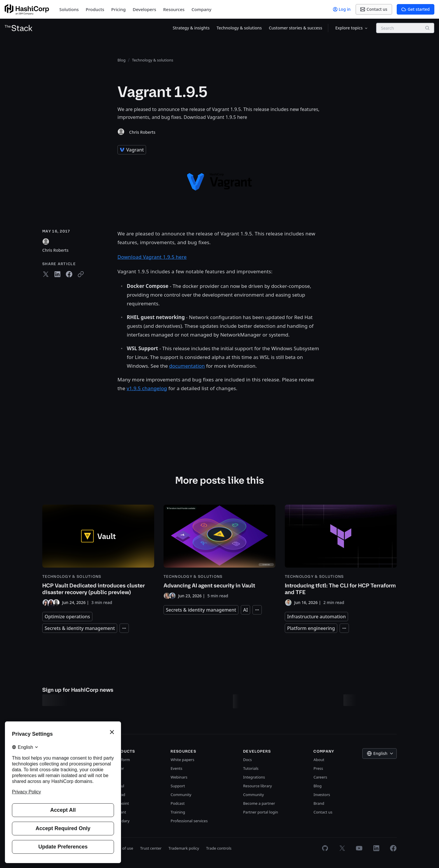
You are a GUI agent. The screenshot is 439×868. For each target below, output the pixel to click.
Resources (174, 9)
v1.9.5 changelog (147, 388)
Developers (144, 9)
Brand (319, 803)
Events (176, 768)
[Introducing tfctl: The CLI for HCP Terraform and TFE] (341, 555)
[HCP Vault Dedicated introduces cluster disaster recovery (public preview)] (98, 555)
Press (318, 768)
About (319, 760)
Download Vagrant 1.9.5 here (152, 257)
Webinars (179, 777)
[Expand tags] (124, 628)
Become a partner (259, 803)
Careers (320, 777)
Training (178, 812)
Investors (322, 795)
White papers (182, 760)
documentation (187, 366)
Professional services (189, 821)
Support (178, 786)
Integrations (254, 777)
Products (95, 9)
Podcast (178, 803)
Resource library (258, 786)
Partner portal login (261, 812)
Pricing (119, 9)
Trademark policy (184, 848)
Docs (247, 760)
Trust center (151, 848)
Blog (317, 786)
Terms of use (122, 848)
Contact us (323, 812)
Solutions (69, 9)
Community (181, 795)
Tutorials (251, 768)
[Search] (427, 28)
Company (201, 9)
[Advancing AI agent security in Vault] (219, 552)
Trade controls (219, 848)
